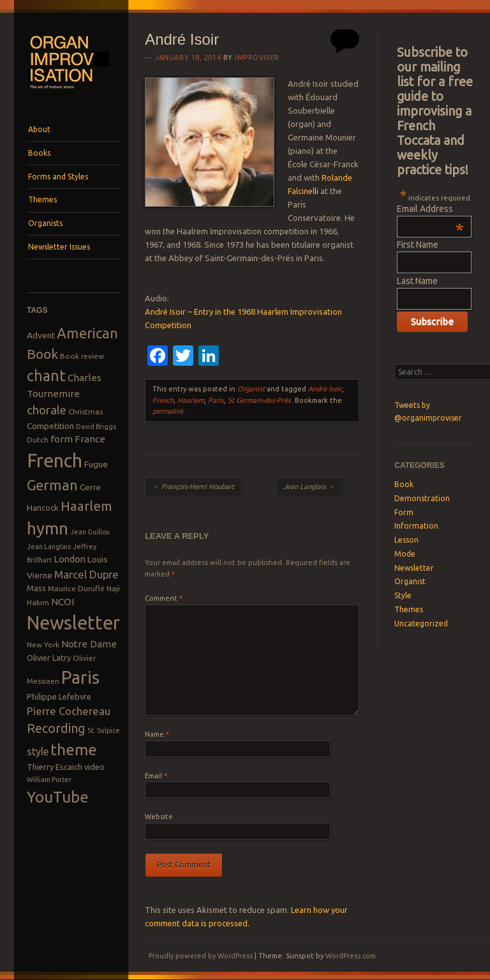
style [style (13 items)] (38, 751)
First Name (418, 245)
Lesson (406, 540)
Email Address (430, 209)
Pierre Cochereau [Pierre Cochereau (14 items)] (69, 711)
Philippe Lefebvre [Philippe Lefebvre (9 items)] (59, 697)
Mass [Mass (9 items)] (36, 588)
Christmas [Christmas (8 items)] (85, 411)
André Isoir (325, 389)
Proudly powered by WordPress (201, 956)
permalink (168, 411)
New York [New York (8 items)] (43, 645)
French (163, 400)
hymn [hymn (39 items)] (48, 528)
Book (404, 484)
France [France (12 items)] (90, 439)
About (39, 129)
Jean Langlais (309, 486)
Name (157, 734)
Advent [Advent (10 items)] (41, 335)
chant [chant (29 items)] (46, 375)
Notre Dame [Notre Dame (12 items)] (89, 644)
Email (156, 776)
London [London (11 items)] (70, 559)
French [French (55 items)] (55, 461)
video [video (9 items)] (94, 767)
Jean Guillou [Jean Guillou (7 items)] (90, 532)
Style (403, 595)
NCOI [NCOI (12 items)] (63, 602)
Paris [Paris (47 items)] (80, 677)
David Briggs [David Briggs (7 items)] (96, 426)
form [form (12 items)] (62, 439)
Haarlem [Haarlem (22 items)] (86, 506)
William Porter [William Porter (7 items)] (49, 780)
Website (159, 817)
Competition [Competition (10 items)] (50, 426)
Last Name (417, 281)
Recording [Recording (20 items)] (56, 728)
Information (416, 526)
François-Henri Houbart (193, 486)
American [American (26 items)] (87, 333)
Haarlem (191, 400)
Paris (216, 400)
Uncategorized (421, 623)
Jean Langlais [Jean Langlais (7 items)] (49, 547)
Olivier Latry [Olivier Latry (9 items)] (49, 658)
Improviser (257, 57)
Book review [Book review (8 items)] (82, 356)
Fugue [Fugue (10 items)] (96, 464)
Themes (42, 200)
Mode (405, 554)
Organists (45, 223)
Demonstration (422, 498)
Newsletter (414, 568)
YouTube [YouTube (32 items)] (58, 797)
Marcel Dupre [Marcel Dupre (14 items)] (86, 574)
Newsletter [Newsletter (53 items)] (73, 622)
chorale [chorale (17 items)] (47, 410)
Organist (251, 389)
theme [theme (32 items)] (74, 750)
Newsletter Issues (59, 247)
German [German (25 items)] (52, 485)
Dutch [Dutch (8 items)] (38, 440)
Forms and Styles (58, 177)
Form (404, 512)
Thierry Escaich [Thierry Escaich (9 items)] (55, 767)
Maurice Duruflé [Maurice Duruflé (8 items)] (76, 588)
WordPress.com (351, 956)
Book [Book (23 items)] (42, 354)
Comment (164, 598)
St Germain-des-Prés (259, 400)
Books (39, 153)
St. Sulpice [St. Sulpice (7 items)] (104, 730)
